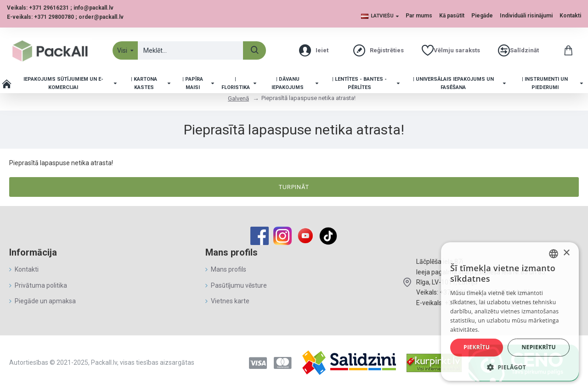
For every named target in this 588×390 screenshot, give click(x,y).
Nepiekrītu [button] (539, 347)
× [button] (566, 253)
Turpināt (294, 187)
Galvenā (238, 98)
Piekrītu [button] (477, 347)
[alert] (510, 312)
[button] (510, 367)
